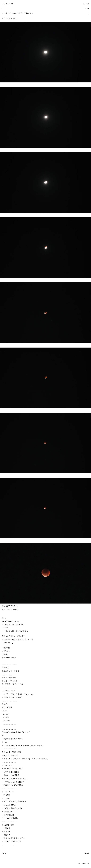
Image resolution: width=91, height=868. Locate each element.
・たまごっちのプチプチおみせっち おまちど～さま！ (23, 746)
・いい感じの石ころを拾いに (13, 782)
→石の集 (5, 628)
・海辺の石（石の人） (10, 755)
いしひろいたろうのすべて (12, 697)
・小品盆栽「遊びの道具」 (12, 808)
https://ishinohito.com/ (10, 621)
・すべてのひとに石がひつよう (14, 802)
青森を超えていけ (9, 658)
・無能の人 (6, 835)
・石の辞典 (6, 795)
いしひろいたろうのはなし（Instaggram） (18, 694)
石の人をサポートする (10, 671)
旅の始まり (6, 651)
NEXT (87, 853)
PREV (4, 853)
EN (88, 4)
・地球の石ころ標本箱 (10, 775)
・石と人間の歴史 (9, 805)
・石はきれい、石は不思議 (12, 785)
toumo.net (5, 714)
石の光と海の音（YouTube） (13, 684)
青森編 (4, 654)
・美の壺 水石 (7, 812)
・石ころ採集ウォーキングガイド (15, 779)
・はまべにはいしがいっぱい (13, 838)
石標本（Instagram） (10, 678)
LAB (88, 9)
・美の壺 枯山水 (8, 815)
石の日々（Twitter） (10, 681)
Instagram (6, 717)
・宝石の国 (6, 828)
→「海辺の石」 (8, 643)
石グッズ (5, 668)
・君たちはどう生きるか (11, 841)
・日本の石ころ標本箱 (10, 772)
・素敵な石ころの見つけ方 (12, 739)
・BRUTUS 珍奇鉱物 (10, 818)
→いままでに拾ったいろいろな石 (15, 631)
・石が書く (6, 798)
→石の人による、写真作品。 (13, 624)
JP (84, 4)
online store (6, 721)
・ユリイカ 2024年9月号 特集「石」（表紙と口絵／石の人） (25, 759)
